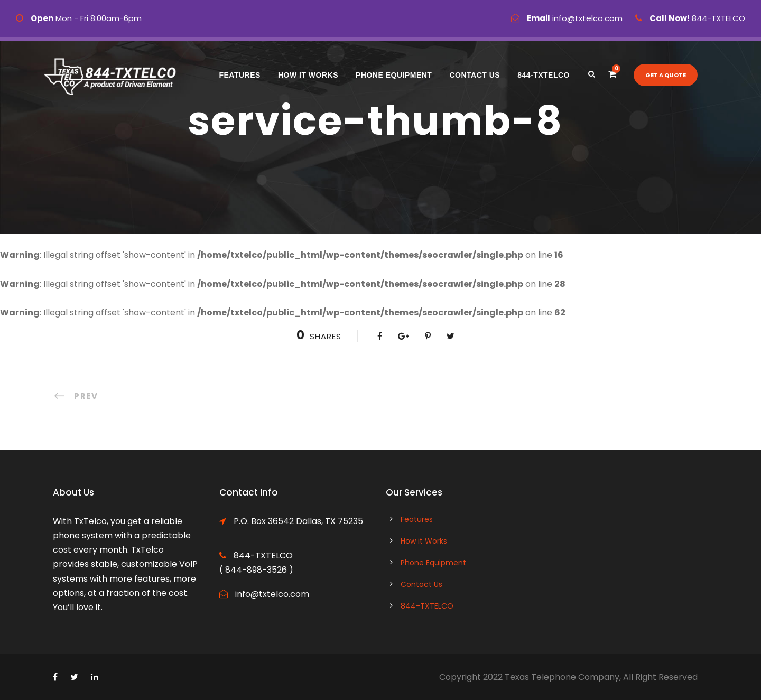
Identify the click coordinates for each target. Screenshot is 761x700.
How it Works (308, 75)
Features (239, 75)
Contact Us (475, 75)
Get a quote (666, 75)
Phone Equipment (394, 75)
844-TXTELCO (544, 75)
